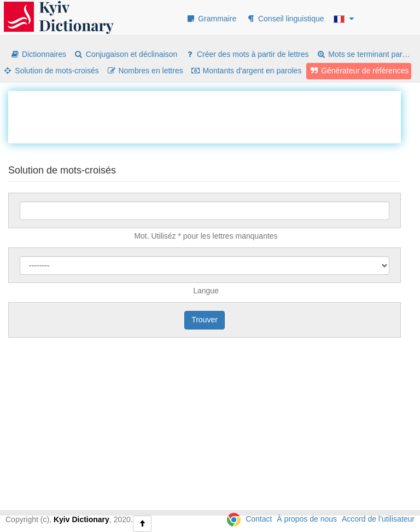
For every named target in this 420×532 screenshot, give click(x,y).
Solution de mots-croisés (51, 71)
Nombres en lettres (145, 71)
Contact (259, 519)
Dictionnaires (38, 54)
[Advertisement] (207, 115)
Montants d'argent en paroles (246, 71)
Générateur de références (359, 71)
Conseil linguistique (285, 19)
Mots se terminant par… (363, 54)
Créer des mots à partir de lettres (247, 54)
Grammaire (211, 19)
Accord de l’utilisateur (378, 519)
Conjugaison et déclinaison (126, 54)
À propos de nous (307, 519)
